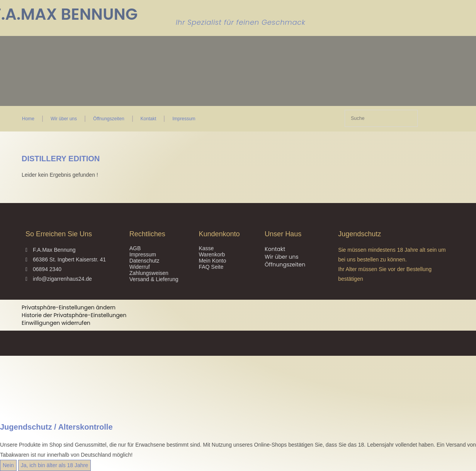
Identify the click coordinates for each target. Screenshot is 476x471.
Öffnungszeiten (109, 119)
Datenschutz (144, 261)
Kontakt (149, 119)
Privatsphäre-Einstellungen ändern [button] (69, 307)
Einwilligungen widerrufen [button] (56, 323)
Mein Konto (212, 261)
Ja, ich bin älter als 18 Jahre (54, 465)
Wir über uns (64, 119)
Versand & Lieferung (154, 279)
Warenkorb (212, 254)
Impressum (184, 119)
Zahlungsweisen (149, 273)
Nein (8, 465)
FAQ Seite (211, 267)
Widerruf (140, 267)
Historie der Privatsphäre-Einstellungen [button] (74, 315)
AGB (135, 248)
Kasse (206, 248)
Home (28, 119)
